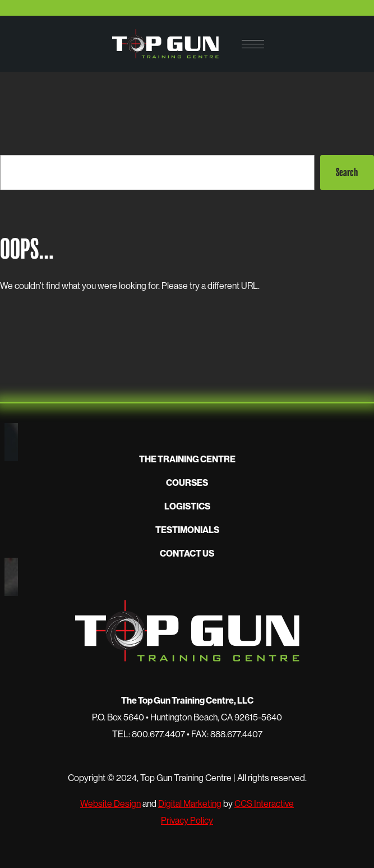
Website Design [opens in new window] (110, 803)
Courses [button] (187, 483)
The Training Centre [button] (187, 459)
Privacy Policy (187, 820)
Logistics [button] (187, 506)
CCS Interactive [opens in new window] (264, 803)
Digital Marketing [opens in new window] (190, 803)
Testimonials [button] (187, 530)
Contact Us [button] (187, 553)
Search (347, 172)
